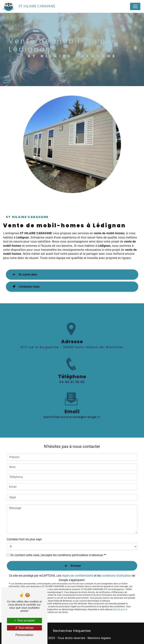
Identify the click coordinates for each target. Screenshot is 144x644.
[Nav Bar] (135, 6)
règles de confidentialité (78, 576)
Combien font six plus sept (24, 539)
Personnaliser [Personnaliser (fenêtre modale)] (24, 635)
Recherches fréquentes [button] (72, 631)
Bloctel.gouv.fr (120, 609)
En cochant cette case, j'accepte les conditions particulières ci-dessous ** (58, 555)
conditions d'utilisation (116, 576)
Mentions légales (99, 638)
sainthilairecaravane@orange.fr (72, 414)
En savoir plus (24, 275)
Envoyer (76, 566)
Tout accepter (24, 620)
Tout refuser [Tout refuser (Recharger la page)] (24, 628)
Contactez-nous (25, 287)
